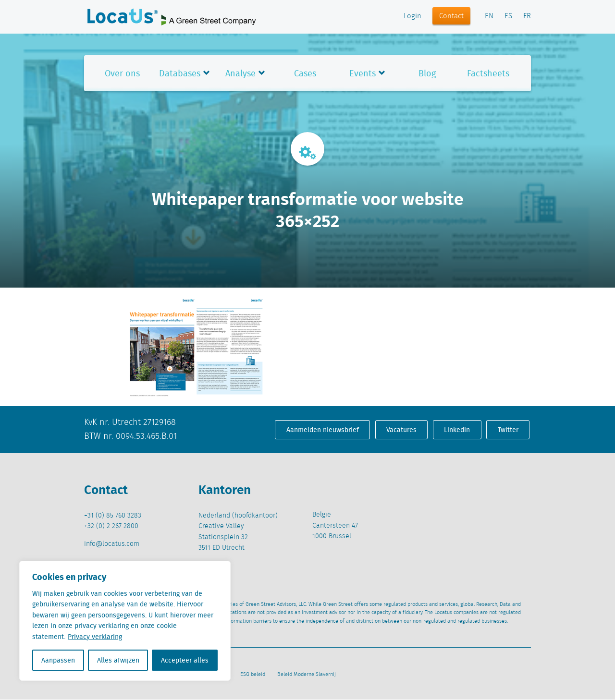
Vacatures (401, 430)
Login (412, 16)
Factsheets (488, 73)
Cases (305, 73)
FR (527, 16)
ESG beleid (253, 675)
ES (508, 16)
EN (489, 16)
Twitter (508, 430)
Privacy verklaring (95, 637)
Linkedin (457, 430)
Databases (180, 73)
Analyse (240, 73)
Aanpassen (58, 660)
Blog (427, 73)
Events (363, 73)
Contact (451, 16)
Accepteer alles (185, 660)
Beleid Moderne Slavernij (307, 675)
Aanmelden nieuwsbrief (323, 430)
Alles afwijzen (118, 660)
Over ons (122, 73)
